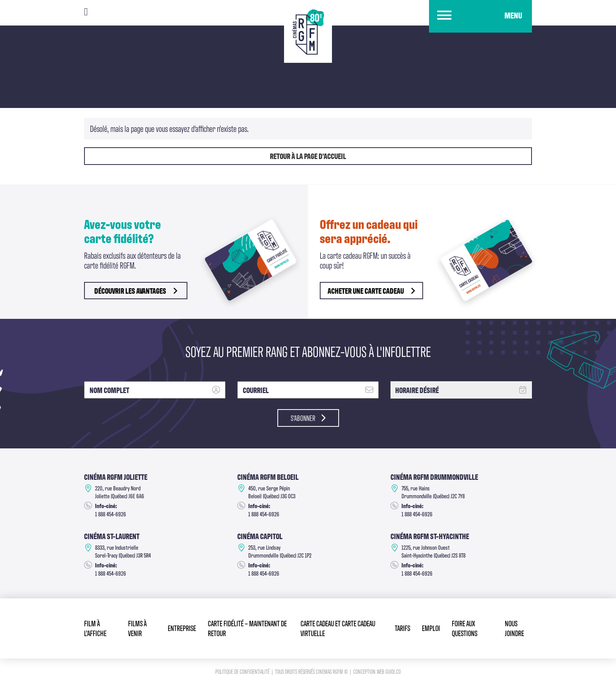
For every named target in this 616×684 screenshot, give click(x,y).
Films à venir (137, 628)
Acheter (371, 291)
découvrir (136, 291)
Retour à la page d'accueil (308, 156)
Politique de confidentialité (243, 671)
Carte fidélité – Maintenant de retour (247, 628)
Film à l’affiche (95, 628)
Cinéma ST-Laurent (112, 536)
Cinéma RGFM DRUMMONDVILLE (434, 477)
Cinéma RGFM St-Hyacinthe (430, 536)
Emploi (431, 628)
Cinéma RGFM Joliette (116, 477)
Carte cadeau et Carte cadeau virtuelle (338, 628)
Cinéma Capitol (260, 536)
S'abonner (308, 418)
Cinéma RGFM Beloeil (268, 477)
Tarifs (402, 628)
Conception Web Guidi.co (377, 671)
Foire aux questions (465, 628)
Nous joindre (514, 628)
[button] (481, 16)
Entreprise (182, 628)
